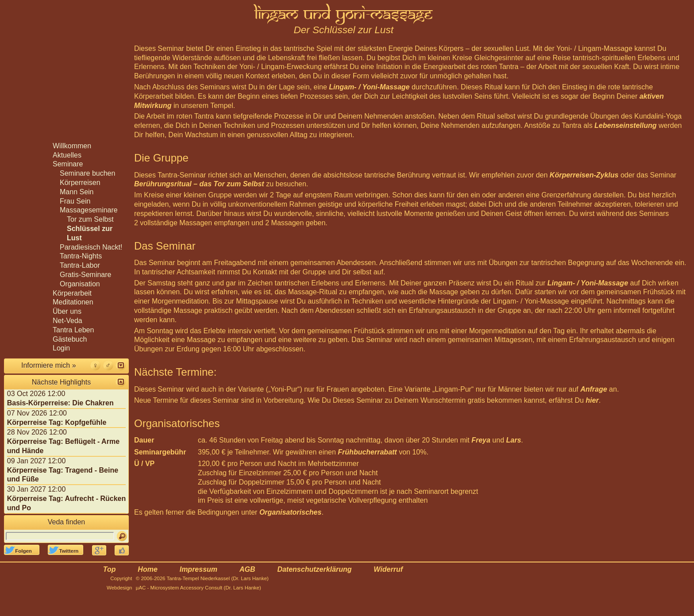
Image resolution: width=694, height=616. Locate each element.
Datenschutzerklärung (314, 569)
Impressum (199, 569)
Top (110, 569)
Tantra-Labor (80, 265)
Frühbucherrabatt (367, 452)
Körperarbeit (72, 293)
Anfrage (594, 389)
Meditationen (73, 302)
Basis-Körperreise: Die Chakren (60, 403)
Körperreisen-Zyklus (584, 175)
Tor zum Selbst (90, 219)
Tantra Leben (73, 330)
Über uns (67, 311)
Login (61, 348)
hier (592, 400)
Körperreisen (80, 183)
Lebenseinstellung (625, 125)
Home (147, 569)
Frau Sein (75, 201)
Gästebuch (70, 339)
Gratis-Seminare (85, 275)
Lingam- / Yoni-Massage (369, 87)
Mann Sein (77, 192)
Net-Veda (67, 321)
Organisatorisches (291, 512)
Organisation (80, 284)
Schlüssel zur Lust (90, 233)
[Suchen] (122, 536)
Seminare (68, 164)
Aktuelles (67, 155)
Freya (481, 440)
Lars (514, 440)
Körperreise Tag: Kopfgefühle (57, 422)
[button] (121, 365)
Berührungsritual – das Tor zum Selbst (199, 184)
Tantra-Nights (81, 256)
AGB (247, 569)
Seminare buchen (87, 173)
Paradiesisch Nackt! (91, 247)
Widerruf (388, 569)
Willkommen (72, 146)
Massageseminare (89, 210)
